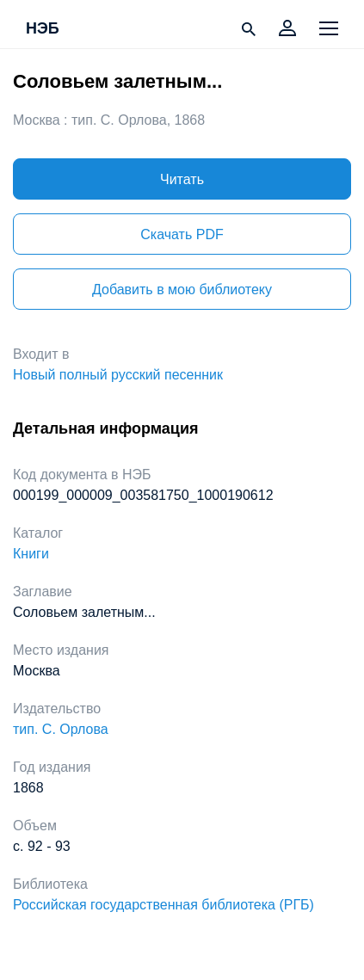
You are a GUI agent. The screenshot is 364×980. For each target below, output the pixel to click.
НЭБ (43, 29)
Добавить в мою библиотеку (182, 290)
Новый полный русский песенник (118, 375)
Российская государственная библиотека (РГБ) (163, 905)
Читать (182, 179)
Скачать (182, 234)
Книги (31, 554)
